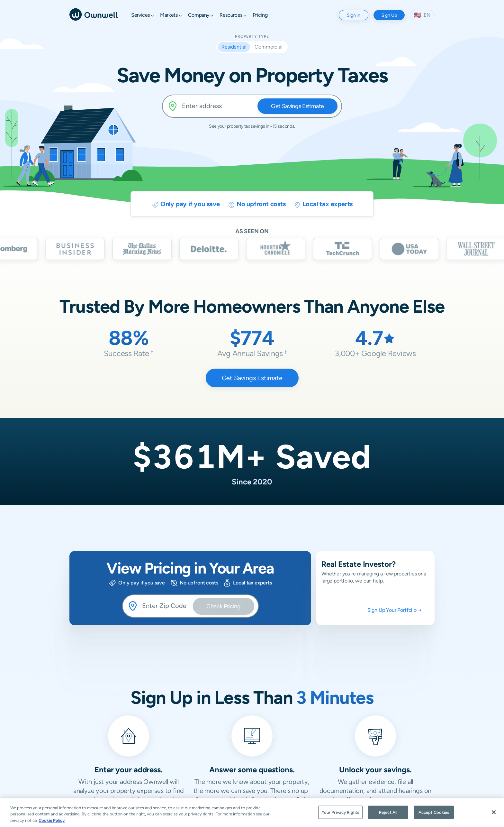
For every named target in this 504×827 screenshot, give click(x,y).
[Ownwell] (94, 14)
